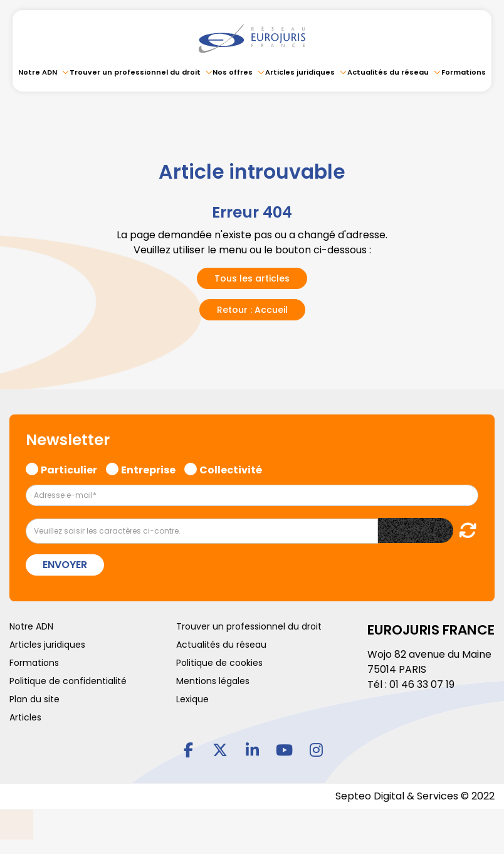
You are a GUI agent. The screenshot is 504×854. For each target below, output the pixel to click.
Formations (464, 72)
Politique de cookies (219, 663)
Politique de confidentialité (68, 681)
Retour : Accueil (252, 310)
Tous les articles (252, 278)
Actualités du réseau (388, 72)
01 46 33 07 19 (422, 684)
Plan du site (34, 699)
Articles (25, 717)
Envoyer (65, 565)
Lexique (192, 699)
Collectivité (231, 468)
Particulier (69, 468)
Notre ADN (38, 72)
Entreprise (148, 468)
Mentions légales (213, 681)
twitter (220, 749)
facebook (188, 749)
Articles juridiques (300, 72)
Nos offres (233, 72)
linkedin (252, 749)
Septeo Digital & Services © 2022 (415, 796)
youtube (284, 749)
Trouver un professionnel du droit (135, 72)
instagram (316, 749)
